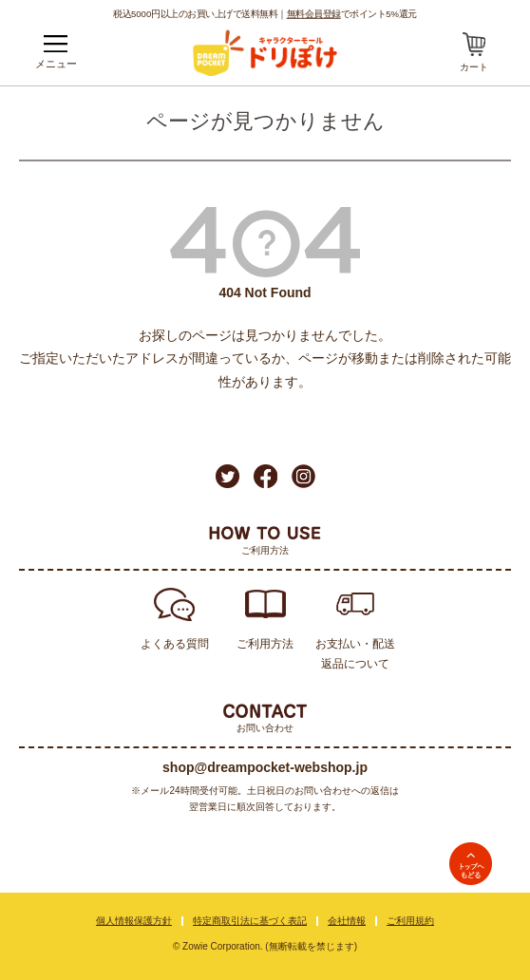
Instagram (303, 476)
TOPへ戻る (471, 864)
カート (474, 67)
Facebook (265, 476)
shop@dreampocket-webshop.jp (265, 767)
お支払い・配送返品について (355, 654)
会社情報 (347, 921)
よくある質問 (175, 644)
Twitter (227, 476)
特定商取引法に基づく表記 (250, 921)
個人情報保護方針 (134, 921)
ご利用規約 (410, 921)
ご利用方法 (265, 644)
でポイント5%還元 (352, 13)
